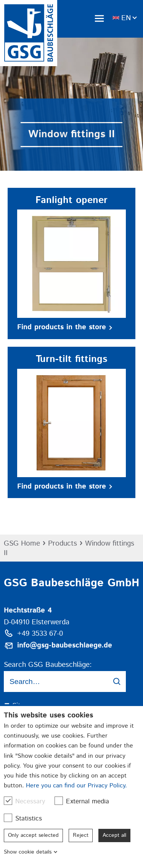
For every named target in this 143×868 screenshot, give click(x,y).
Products (63, 543)
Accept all (114, 835)
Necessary (28, 801)
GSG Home (22, 543)
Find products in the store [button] (65, 327)
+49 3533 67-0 (40, 634)
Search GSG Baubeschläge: (48, 665)
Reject (81, 835)
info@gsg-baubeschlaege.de (65, 645)
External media (86, 801)
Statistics (27, 818)
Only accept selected (33, 835)
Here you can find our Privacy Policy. (76, 786)
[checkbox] (8, 801)
